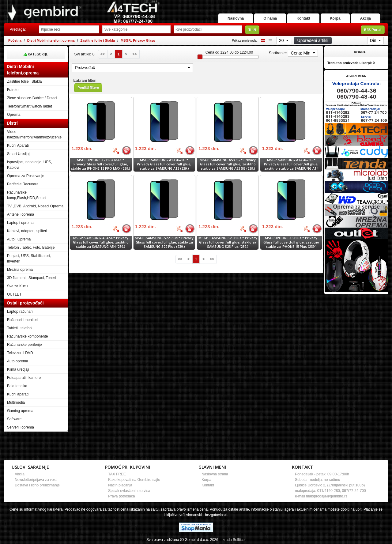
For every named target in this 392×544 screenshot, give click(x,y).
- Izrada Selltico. (232, 540)
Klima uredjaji (18, 369)
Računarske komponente (27, 336)
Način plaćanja (120, 485)
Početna (15, 40)
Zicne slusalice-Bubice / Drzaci (32, 98)
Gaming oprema (20, 411)
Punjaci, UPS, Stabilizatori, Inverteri (29, 259)
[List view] (269, 40)
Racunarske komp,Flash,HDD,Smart (26, 195)
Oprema (14, 115)
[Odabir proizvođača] (208, 29)
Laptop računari (20, 312)
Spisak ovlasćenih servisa (129, 491)
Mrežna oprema (20, 270)
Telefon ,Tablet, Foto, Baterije (31, 247)
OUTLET (14, 294)
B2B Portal (373, 30)
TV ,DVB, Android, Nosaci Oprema (35, 206)
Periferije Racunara (23, 184)
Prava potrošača (121, 496)
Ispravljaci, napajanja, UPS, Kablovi (30, 165)
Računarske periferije (24, 345)
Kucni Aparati (18, 145)
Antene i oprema (21, 214)
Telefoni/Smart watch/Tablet (30, 106)
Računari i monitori (22, 320)
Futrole (13, 90)
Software (14, 419)
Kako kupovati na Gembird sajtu (134, 480)
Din (374, 40)
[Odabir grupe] (136, 29)
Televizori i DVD (20, 353)
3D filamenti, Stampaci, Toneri (31, 278)
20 (282, 40)
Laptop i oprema (20, 223)
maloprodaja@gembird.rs (327, 496)
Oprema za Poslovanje (26, 176)
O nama (270, 18)
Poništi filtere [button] (88, 88)
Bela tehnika (17, 386)
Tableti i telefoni (20, 328)
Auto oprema (18, 361)
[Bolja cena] (116, 151)
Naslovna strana (215, 474)
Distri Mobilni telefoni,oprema (51, 40)
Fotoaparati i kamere (24, 378)
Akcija (366, 18)
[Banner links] (356, 91)
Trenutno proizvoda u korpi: (351, 63)
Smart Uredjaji (19, 154)
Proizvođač (132, 68)
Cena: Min (301, 53)
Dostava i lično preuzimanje (37, 485)
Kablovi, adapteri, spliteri (27, 231)
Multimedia (16, 402)
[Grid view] (262, 40)
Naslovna (236, 18)
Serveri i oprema (21, 427)
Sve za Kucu (17, 286)
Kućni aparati (18, 394)
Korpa (335, 18)
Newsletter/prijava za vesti (36, 480)
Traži (252, 30)
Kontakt (303, 18)
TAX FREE (117, 474)
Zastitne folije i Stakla (98, 40)
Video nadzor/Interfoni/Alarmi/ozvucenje (34, 134)
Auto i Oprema (19, 239)
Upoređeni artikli (313, 40)
